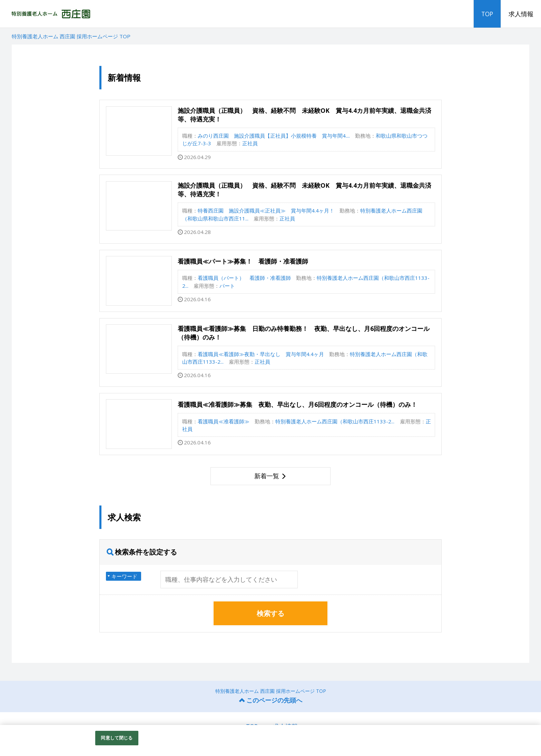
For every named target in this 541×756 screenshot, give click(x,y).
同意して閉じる (117, 738)
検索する (270, 613)
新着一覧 (267, 476)
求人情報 (521, 14)
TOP (487, 14)
